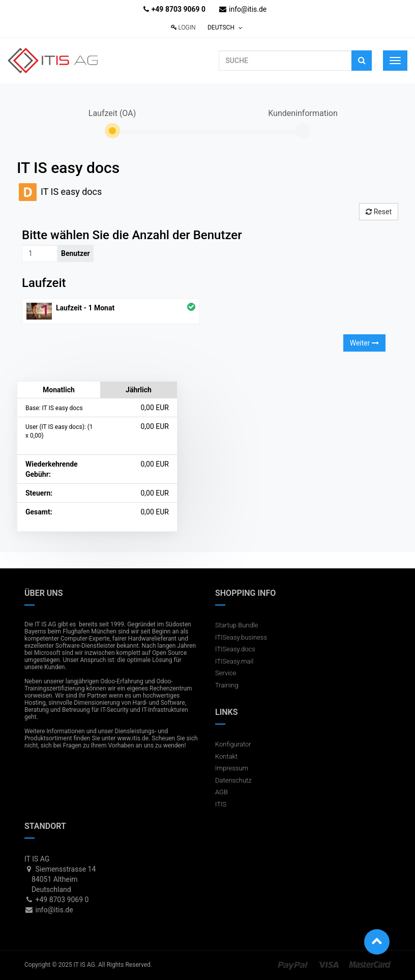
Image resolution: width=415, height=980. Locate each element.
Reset (379, 212)
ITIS (221, 804)
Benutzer (76, 253)
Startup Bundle (236, 625)
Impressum (232, 768)
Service (226, 673)
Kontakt (226, 756)
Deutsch (225, 27)
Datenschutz (233, 780)
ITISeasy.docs (235, 649)
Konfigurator (233, 744)
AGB (221, 792)
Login (183, 27)
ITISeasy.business (241, 637)
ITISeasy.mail (234, 661)
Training (227, 685)
